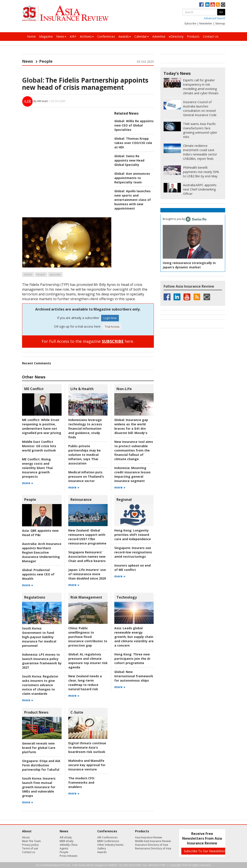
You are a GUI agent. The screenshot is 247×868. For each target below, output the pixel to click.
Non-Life (124, 389)
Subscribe (190, 23)
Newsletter (206, 23)
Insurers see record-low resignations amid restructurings (133, 552)
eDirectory (176, 36)
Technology (127, 597)
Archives (87, 36)
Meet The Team (31, 841)
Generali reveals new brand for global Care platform (39, 748)
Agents (64, 848)
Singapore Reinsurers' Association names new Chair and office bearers (87, 557)
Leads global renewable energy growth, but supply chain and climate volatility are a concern (134, 637)
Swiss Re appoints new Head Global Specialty (129, 160)
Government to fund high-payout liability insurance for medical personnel (39, 637)
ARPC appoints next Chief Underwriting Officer (200, 189)
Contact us (29, 852)
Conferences (106, 36)
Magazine (46, 36)
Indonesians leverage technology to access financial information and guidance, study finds (85, 428)
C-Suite (77, 712)
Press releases (69, 856)
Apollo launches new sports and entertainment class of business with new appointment (133, 200)
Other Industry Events (110, 845)
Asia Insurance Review (148, 837)
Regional (124, 500)
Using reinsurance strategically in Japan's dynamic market (189, 265)
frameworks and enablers (82, 782)
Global (28, 275)
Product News (36, 712)
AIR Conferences (107, 837)
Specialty (55, 275)
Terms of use (30, 848)
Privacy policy (30, 845)
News (61, 36)
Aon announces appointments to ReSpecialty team (132, 178)
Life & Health (82, 389)
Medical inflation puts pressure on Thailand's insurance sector (86, 476)
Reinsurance (81, 500)
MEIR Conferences (108, 841)
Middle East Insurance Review (153, 841)
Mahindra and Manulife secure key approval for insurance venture (87, 765)
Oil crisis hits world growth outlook (39, 446)
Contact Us (211, 36)
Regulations (35, 597)
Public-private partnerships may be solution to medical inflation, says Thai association (84, 455)
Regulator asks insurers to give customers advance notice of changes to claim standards (40, 685)
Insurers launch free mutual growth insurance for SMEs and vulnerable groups (39, 787)
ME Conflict (34, 389)
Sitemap (220, 23)
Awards (125, 36)
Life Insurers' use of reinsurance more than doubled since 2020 (87, 574)
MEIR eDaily (67, 841)
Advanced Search (215, 18)
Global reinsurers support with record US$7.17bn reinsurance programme (87, 537)
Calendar (142, 36)
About (26, 837)
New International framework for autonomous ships (134, 676)
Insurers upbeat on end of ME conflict (132, 568)
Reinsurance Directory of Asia (153, 848)
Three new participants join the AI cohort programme (132, 659)
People (46, 61)
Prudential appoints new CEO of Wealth (38, 574)
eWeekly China (69, 845)
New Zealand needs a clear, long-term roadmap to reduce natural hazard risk (85, 683)
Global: (33, 80)
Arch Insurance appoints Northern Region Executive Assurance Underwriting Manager (42, 552)
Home (31, 36)
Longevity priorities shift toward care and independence (133, 535)
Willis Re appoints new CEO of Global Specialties (134, 125)
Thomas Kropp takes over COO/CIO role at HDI (133, 143)
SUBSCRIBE (113, 341)
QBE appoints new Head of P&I (40, 533)
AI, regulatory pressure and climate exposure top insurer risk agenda (88, 661)
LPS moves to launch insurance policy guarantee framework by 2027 (42, 661)
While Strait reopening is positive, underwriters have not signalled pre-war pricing (42, 426)
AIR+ (73, 36)
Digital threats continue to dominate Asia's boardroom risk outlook (87, 747)
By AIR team (41, 101)
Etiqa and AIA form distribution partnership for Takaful (41, 765)
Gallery (102, 848)
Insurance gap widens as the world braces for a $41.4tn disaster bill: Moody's (131, 426)
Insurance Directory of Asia (152, 845)
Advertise (159, 36)
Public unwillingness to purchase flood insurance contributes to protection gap (88, 637)
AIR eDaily (66, 837)
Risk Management (86, 597)
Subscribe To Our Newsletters (205, 851)
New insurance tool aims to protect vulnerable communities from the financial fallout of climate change (134, 450)
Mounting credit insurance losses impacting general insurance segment (132, 474)
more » (28, 483)
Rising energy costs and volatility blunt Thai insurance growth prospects (37, 468)
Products (193, 36)
